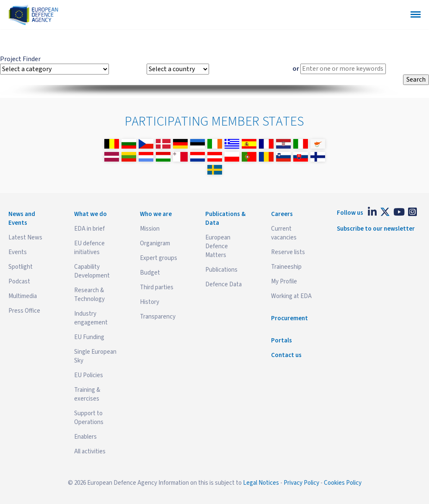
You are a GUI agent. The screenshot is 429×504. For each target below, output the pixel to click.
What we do (90, 214)
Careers (282, 214)
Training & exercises (87, 394)
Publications (221, 270)
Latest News (25, 238)
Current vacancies (284, 233)
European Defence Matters (218, 246)
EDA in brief (89, 229)
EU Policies (89, 375)
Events (18, 252)
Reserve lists (288, 252)
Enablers (85, 437)
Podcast (19, 282)
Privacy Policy (301, 483)
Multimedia (23, 296)
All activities (90, 451)
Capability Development (92, 271)
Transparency (158, 317)
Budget (150, 273)
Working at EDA (291, 296)
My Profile (284, 282)
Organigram (155, 243)
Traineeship (286, 267)
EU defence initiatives (89, 248)
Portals (282, 341)
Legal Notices (261, 483)
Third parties (157, 287)
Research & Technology (89, 295)
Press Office (24, 311)
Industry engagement (91, 318)
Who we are (156, 214)
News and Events (22, 219)
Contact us (286, 355)
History (150, 302)
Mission (150, 229)
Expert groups (159, 258)
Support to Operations (89, 418)
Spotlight (21, 267)
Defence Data (224, 284)
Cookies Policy (343, 483)
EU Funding (89, 337)
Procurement (289, 318)
